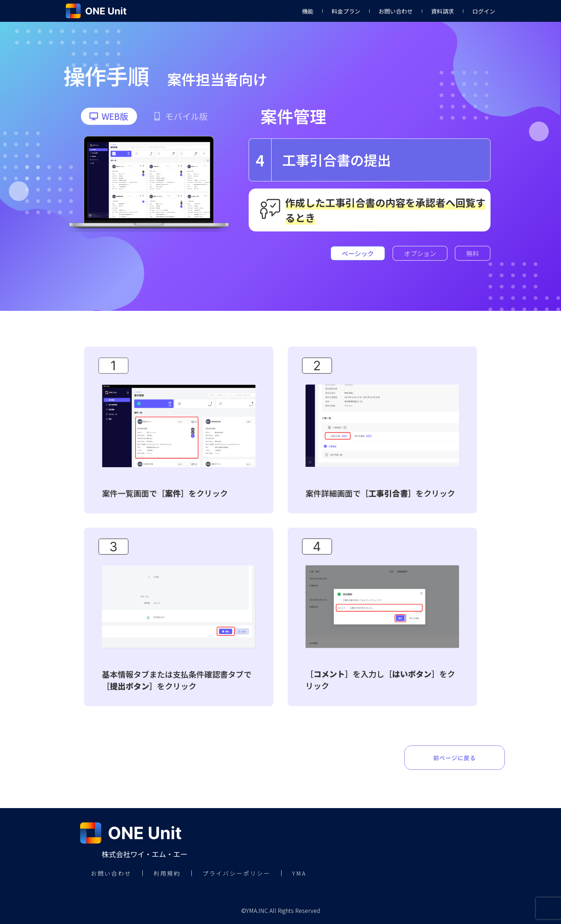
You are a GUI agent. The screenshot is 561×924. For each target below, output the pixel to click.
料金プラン (346, 11)
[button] (109, 116)
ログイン (484, 11)
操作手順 (106, 75)
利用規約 (167, 873)
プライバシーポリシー (236, 873)
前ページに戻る (455, 758)
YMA (299, 873)
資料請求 (443, 11)
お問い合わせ (396, 11)
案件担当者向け (217, 79)
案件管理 (293, 116)
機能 (308, 11)
